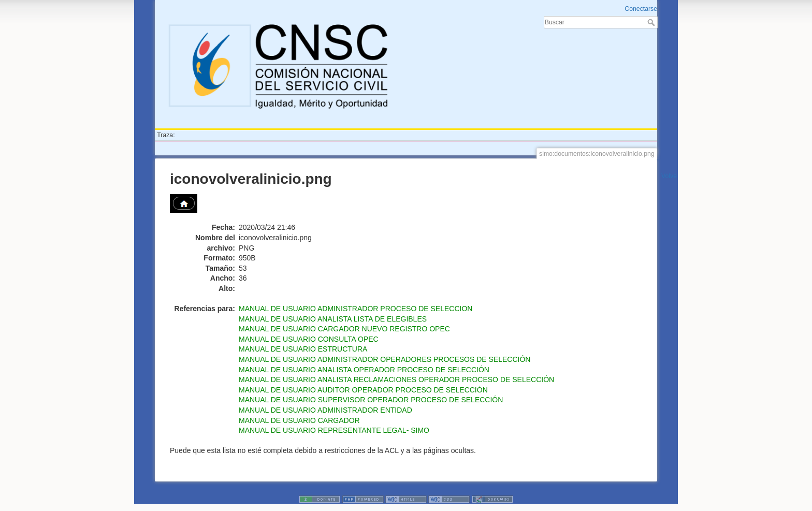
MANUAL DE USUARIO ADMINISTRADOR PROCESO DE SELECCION (356, 309)
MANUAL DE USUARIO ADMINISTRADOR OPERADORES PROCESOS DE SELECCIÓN (385, 359)
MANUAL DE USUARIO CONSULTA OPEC (309, 339)
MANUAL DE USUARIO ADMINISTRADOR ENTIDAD (325, 410)
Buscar (652, 22)
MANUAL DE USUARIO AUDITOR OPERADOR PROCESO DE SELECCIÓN (363, 390)
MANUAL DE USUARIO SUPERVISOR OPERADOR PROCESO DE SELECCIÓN (371, 400)
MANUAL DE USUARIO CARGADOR (299, 420)
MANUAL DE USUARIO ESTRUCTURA (303, 349)
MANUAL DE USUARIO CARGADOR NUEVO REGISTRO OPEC (344, 329)
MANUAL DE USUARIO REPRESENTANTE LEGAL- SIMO (334, 430)
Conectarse (641, 9)
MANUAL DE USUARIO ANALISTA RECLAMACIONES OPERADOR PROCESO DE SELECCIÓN (396, 379)
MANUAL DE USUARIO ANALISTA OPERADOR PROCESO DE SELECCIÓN (364, 370)
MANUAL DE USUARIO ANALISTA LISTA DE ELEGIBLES (333, 319)
